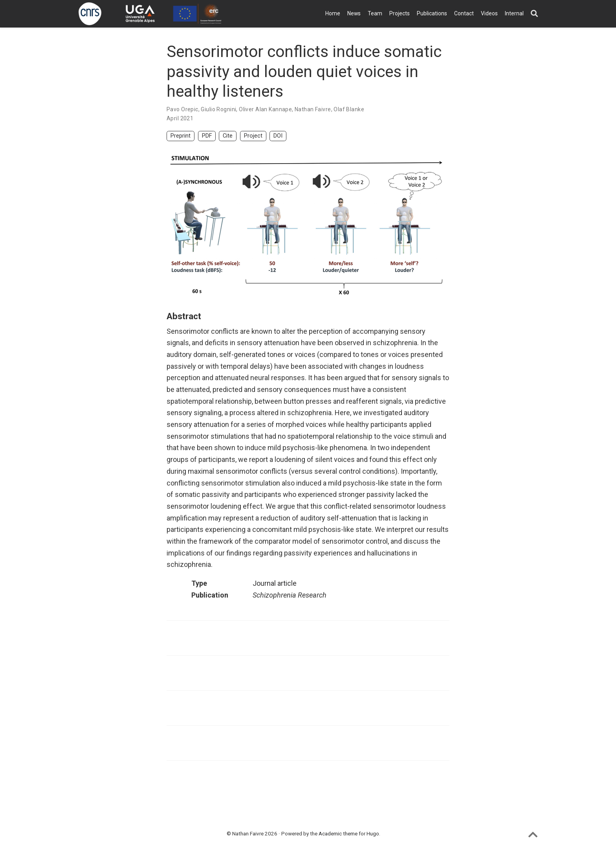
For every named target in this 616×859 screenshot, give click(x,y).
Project (253, 136)
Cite (228, 136)
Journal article (275, 583)
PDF (207, 136)
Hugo (373, 833)
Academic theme (338, 833)
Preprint (181, 136)
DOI (278, 136)
